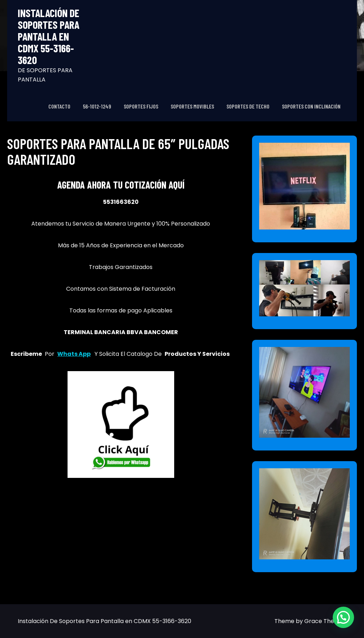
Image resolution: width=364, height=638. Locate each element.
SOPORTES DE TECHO (248, 106)
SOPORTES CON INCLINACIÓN (311, 106)
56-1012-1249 (97, 106)
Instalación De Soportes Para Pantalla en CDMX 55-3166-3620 (49, 36)
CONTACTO (59, 106)
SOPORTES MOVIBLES (192, 106)
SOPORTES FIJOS (141, 106)
